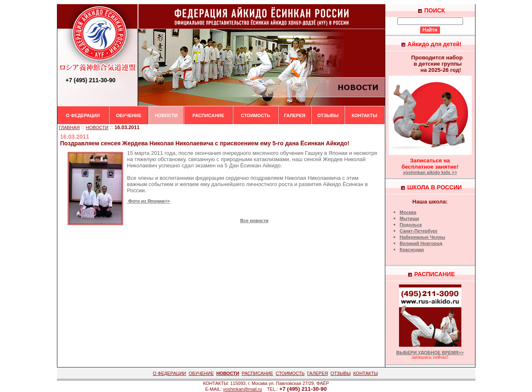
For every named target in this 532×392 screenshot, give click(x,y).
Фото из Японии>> (149, 201)
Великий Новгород (421, 243)
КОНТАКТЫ (365, 115)
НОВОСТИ (166, 115)
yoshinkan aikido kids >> (430, 172)
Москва (408, 212)
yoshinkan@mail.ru (243, 389)
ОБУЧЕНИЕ (129, 115)
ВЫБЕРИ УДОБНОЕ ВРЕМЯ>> (430, 353)
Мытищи (410, 218)
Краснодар (412, 250)
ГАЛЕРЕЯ (294, 115)
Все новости (254, 220)
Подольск (411, 225)
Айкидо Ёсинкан (343, 184)
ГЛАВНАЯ (69, 127)
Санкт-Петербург (419, 231)
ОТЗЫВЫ (328, 115)
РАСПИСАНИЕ (208, 115)
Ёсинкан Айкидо (260, 165)
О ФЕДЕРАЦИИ (83, 115)
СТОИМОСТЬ (255, 115)
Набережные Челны (423, 237)
